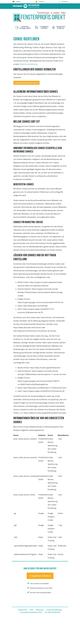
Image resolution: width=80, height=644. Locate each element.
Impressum (40, 610)
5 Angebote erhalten (40, 576)
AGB (31, 610)
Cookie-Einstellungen (54, 610)
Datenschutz (23, 610)
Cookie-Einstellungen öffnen (26, 83)
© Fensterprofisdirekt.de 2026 (31, 612)
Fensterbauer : (18, 6)
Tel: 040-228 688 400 (52, 612)
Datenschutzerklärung (28, 64)
